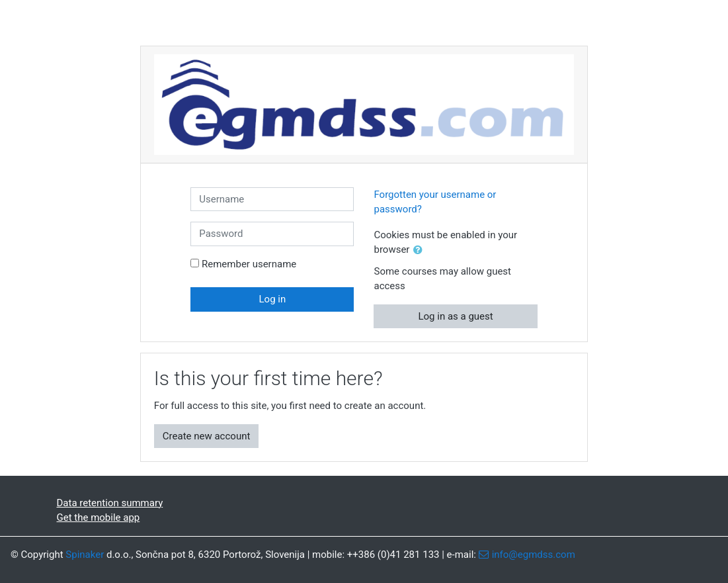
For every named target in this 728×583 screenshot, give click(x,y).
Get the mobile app (99, 517)
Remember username (249, 264)
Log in (273, 299)
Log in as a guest (455, 316)
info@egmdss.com (534, 555)
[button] (421, 250)
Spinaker (85, 555)
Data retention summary (110, 503)
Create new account (207, 436)
